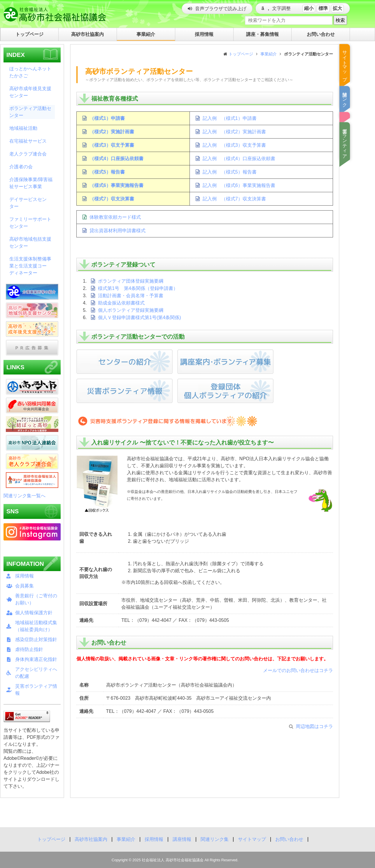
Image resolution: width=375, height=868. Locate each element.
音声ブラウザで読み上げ (221, 9)
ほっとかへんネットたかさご (30, 72)
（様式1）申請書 (107, 118)
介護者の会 (21, 167)
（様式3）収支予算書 (112, 145)
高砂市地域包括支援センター (30, 243)
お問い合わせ (289, 839)
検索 (340, 20)
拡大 (337, 8)
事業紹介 (269, 54)
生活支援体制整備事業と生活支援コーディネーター (30, 266)
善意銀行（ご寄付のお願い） (36, 599)
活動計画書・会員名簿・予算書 (131, 296)
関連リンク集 (215, 839)
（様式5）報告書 (107, 172)
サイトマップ (252, 839)
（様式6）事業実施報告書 (116, 185)
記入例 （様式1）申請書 (230, 118)
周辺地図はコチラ (314, 726)
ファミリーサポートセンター (30, 223)
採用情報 (24, 576)
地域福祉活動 (23, 128)
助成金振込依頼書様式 (121, 303)
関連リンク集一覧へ (24, 496)
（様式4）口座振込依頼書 (116, 159)
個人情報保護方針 (34, 613)
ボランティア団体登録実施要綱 (131, 281)
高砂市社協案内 (91, 839)
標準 (323, 8)
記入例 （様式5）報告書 (230, 172)
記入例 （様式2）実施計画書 (234, 132)
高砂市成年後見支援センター (30, 92)
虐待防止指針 (29, 649)
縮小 (309, 8)
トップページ (241, 54)
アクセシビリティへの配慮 (36, 673)
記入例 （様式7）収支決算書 (234, 199)
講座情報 (182, 839)
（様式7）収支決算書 (112, 199)
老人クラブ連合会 (28, 154)
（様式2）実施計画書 (112, 132)
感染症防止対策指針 (36, 639)
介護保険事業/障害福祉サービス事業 (31, 183)
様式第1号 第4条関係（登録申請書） (138, 288)
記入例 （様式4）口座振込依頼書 (239, 159)
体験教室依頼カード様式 (115, 217)
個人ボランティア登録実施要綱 (131, 310)
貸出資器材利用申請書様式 (118, 231)
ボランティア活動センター (30, 112)
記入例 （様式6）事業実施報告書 (239, 185)
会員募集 (24, 586)
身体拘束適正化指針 (36, 659)
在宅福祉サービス (28, 141)
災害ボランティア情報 (36, 690)
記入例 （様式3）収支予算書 (234, 145)
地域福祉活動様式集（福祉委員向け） (36, 626)
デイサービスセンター (28, 203)
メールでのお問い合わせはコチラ (298, 670)
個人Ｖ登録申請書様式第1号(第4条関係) (139, 317)
